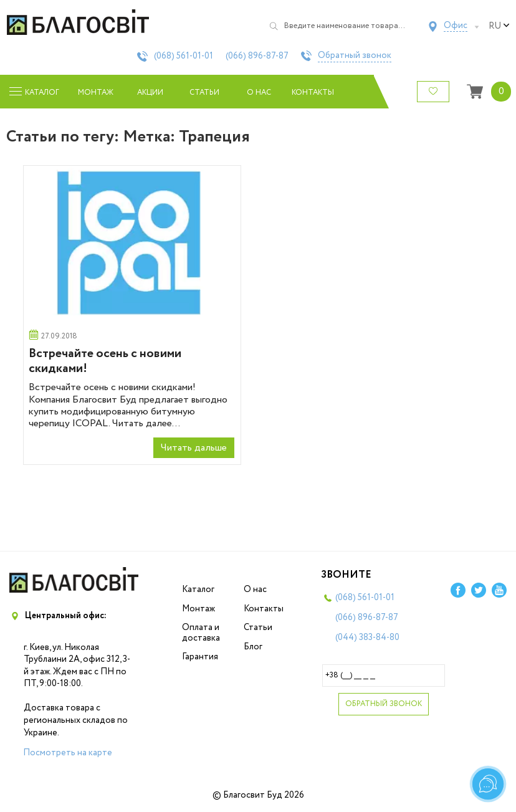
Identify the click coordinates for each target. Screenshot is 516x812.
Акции (150, 93)
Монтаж (96, 93)
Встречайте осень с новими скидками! (105, 361)
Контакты (313, 93)
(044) (367, 638)
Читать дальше (194, 448)
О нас (259, 93)
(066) (257, 56)
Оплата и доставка (201, 633)
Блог (253, 647)
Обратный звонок (355, 56)
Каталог (198, 590)
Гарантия (200, 657)
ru (499, 26)
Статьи (204, 93)
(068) (184, 56)
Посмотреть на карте (68, 753)
